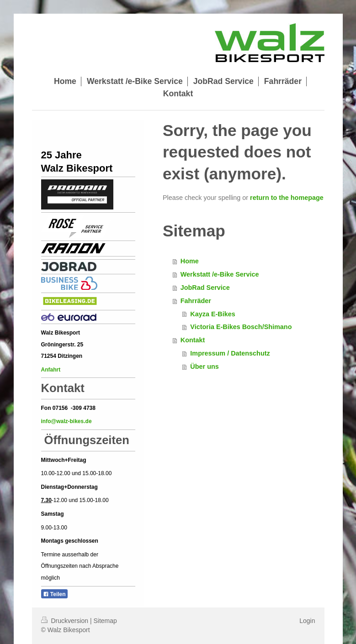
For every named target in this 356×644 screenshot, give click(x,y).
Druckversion (66, 621)
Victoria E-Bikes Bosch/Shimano (241, 327)
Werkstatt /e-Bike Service (220, 274)
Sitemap (105, 621)
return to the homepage (287, 198)
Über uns (204, 367)
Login (307, 621)
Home (190, 261)
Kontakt (193, 340)
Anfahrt (52, 370)
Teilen (54, 594)
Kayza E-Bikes (213, 314)
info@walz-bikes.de (66, 421)
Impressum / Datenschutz (230, 353)
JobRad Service (205, 288)
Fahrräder (196, 301)
